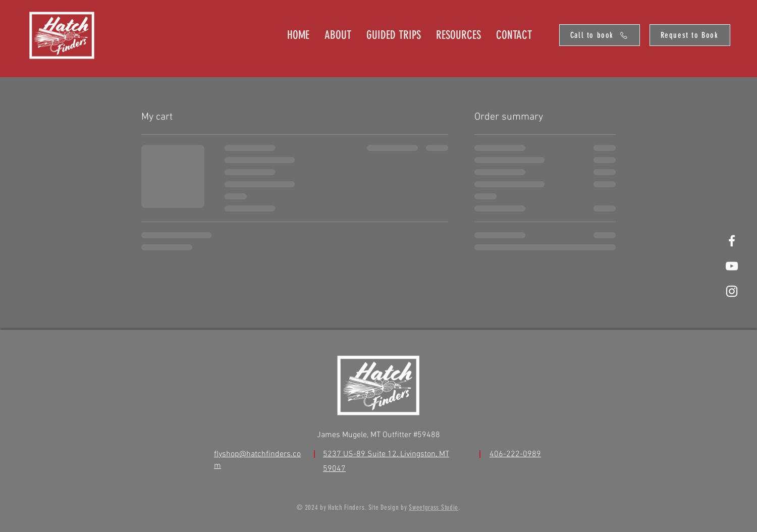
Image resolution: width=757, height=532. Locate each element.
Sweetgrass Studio (434, 508)
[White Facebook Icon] (732, 241)
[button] (458, 35)
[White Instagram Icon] (732, 291)
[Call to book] (600, 35)
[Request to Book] (690, 35)
